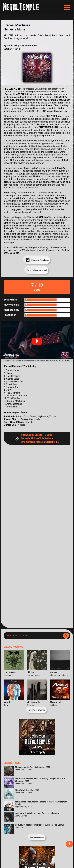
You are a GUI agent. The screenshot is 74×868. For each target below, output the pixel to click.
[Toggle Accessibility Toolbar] (69, 844)
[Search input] (34, 636)
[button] (37, 341)
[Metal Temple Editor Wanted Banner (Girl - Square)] (37, 754)
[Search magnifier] (66, 636)
